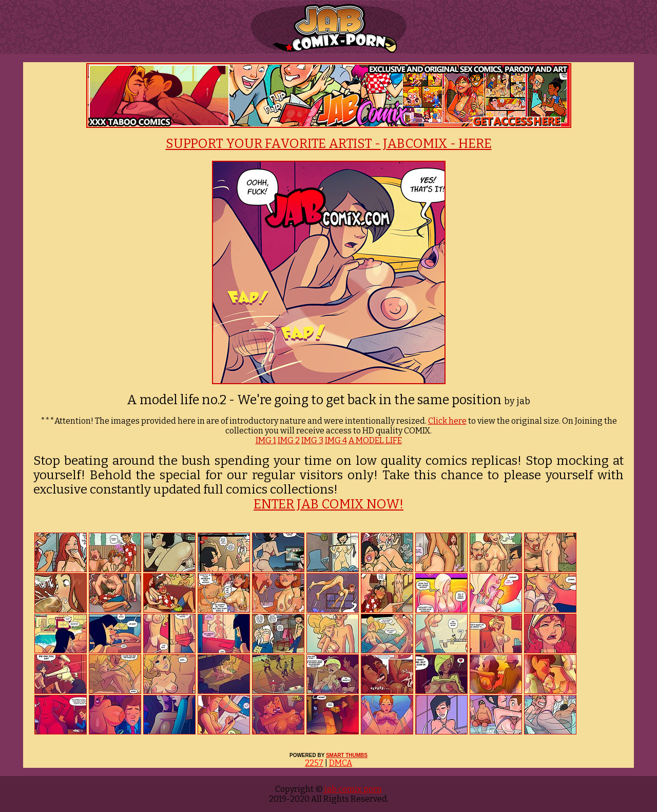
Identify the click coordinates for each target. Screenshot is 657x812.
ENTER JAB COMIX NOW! (328, 504)
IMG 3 (312, 440)
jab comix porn (352, 789)
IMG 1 (266, 440)
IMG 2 (289, 440)
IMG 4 (336, 440)
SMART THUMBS (347, 755)
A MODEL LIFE (375, 440)
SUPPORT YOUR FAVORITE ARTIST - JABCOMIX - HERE (329, 144)
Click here (447, 421)
